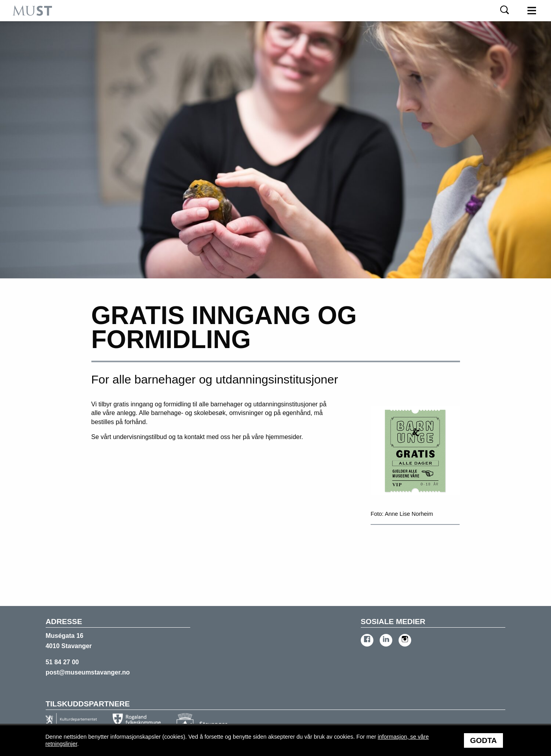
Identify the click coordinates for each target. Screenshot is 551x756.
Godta (484, 740)
